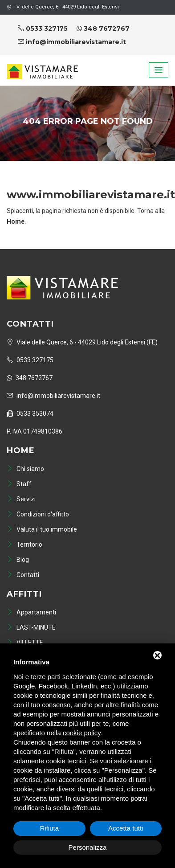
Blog (18, 560)
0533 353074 (30, 414)
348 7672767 (103, 29)
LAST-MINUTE (31, 627)
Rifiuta (49, 828)
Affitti (24, 594)
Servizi (21, 499)
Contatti (23, 575)
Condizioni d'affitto (38, 514)
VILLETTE (25, 643)
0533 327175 (43, 29)
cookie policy (82, 733)
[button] (159, 70)
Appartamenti (31, 612)
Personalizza (88, 847)
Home (21, 450)
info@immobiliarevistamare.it (72, 42)
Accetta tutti (126, 828)
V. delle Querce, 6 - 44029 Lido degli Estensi (63, 7)
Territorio (24, 545)
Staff (19, 484)
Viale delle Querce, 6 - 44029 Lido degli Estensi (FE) (82, 342)
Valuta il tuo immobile (42, 529)
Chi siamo (25, 469)
